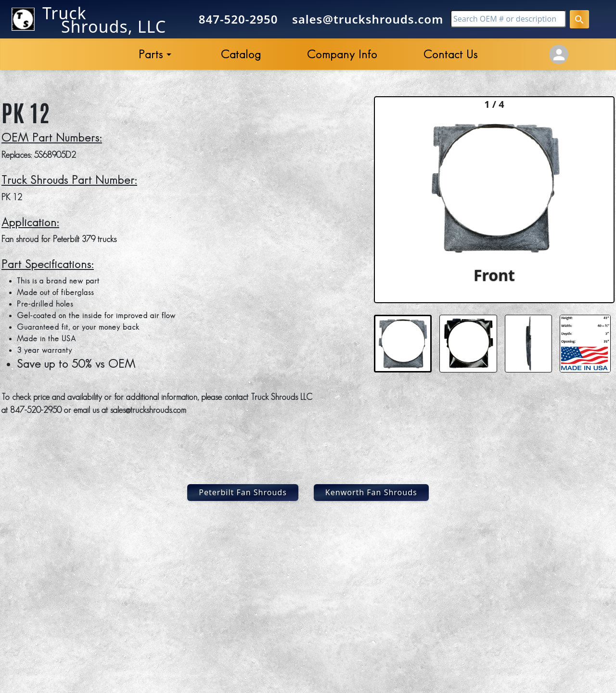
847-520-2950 (238, 19)
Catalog (241, 54)
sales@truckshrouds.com (368, 19)
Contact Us (451, 54)
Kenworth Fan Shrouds (371, 492)
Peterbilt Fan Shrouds (243, 492)
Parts (151, 54)
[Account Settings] (559, 54)
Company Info (342, 54)
